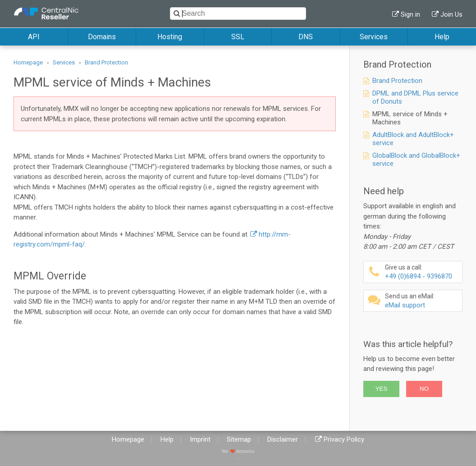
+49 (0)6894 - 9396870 (422, 272)
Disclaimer (283, 439)
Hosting (170, 37)
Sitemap (239, 439)
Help (442, 37)
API (34, 37)
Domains (102, 37)
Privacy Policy (344, 439)
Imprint (200, 439)
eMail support (422, 301)
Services (374, 37)
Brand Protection (106, 62)
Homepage (28, 62)
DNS (306, 37)
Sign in (410, 14)
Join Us (451, 14)
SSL (238, 37)
